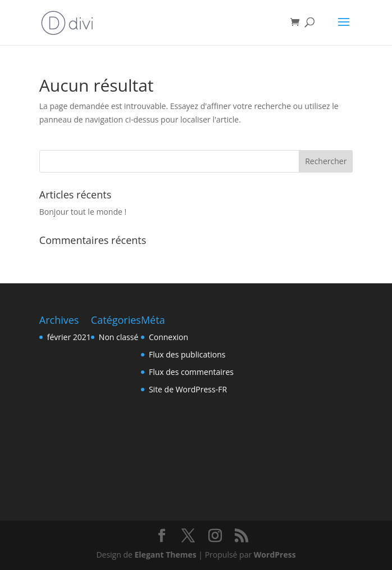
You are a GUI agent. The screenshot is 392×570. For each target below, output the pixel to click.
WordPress (275, 555)
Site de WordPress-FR (188, 389)
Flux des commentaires (191, 372)
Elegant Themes (166, 555)
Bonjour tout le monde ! (83, 212)
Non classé (118, 337)
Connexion (168, 337)
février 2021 (69, 337)
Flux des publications (187, 354)
